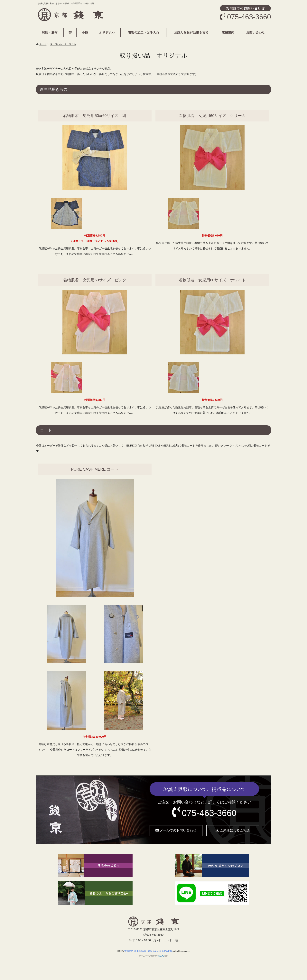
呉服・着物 (50, 32)
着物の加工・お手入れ (144, 32)
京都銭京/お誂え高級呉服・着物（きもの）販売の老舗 (148, 951)
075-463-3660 (209, 813)
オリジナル (107, 32)
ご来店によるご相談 (233, 830)
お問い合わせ (256, 32)
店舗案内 (228, 32)
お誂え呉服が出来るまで (191, 32)
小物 (85, 32)
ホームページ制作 (147, 956)
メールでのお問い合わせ (176, 830)
